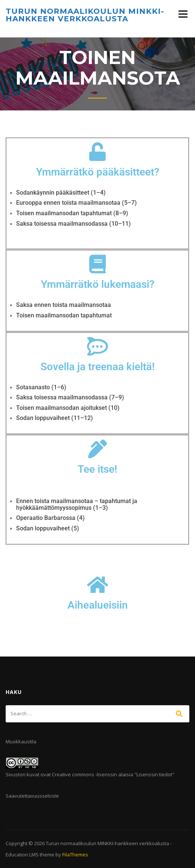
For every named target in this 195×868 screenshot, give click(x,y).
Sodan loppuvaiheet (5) (48, 528)
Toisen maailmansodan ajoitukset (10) (68, 408)
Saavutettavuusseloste (32, 796)
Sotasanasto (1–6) (41, 387)
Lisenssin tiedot (154, 774)
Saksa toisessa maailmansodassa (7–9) (70, 397)
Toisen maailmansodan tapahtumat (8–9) (72, 213)
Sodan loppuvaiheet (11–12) (55, 418)
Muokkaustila (21, 741)
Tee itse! (97, 469)
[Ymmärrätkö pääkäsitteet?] (97, 152)
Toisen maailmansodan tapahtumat (64, 315)
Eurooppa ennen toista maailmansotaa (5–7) (76, 203)
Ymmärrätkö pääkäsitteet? (98, 172)
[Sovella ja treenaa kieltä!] (97, 346)
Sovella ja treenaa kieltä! (98, 367)
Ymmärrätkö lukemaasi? (98, 284)
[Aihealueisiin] (97, 585)
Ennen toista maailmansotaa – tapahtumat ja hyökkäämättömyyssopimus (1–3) (77, 504)
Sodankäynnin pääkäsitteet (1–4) (61, 193)
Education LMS (22, 855)
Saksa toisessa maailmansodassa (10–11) (73, 224)
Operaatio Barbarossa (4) (50, 518)
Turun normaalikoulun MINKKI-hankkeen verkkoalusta (85, 15)
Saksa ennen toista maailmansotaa (64, 305)
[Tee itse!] (97, 449)
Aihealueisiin (98, 605)
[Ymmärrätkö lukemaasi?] (97, 264)
